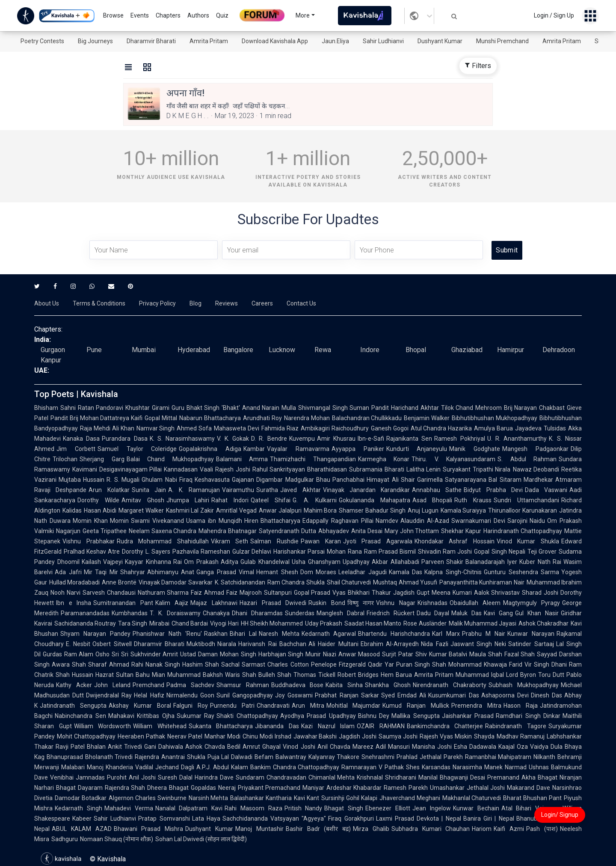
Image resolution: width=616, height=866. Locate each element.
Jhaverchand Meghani (410, 798)
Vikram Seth (230, 541)
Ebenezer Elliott (388, 808)
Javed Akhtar (300, 490)
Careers (262, 303)
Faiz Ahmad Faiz (214, 593)
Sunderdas (300, 613)
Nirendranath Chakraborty (450, 685)
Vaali (206, 469)
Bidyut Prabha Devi (493, 490)
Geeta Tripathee (105, 531)
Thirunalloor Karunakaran (523, 510)
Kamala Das (406, 572)
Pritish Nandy (304, 808)
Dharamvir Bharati (151, 41)
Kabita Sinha (344, 685)
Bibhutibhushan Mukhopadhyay (495, 418)
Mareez (363, 747)
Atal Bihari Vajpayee (531, 808)
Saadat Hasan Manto (373, 623)
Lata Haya (206, 819)
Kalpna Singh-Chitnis (453, 572)
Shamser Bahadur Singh (372, 510)
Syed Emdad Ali (404, 695)
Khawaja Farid (503, 664)
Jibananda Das (277, 726)
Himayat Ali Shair (391, 480)
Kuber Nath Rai (540, 562)
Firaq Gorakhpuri (351, 819)
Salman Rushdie (274, 541)
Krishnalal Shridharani (386, 777)
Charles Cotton (288, 664)
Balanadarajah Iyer (491, 562)
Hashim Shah (201, 664)
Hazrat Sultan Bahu (123, 675)
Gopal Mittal (161, 418)
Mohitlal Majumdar (354, 706)
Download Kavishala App (275, 41)
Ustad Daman (199, 654)
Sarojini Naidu (526, 521)
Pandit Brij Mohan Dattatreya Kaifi (96, 418)
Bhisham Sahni (55, 408)
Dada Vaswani (546, 490)
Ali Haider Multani (333, 644)
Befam (264, 757)
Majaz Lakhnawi (214, 603)
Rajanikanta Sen (409, 439)
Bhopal (416, 350)
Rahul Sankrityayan (279, 469)
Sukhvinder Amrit (154, 654)
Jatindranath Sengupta (73, 706)
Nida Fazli (434, 644)
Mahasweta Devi (237, 428)
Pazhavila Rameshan (201, 552)
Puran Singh (413, 664)
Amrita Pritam (209, 41)
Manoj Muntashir (259, 829)
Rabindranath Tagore (516, 726)
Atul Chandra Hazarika (441, 428)
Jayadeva (528, 428)
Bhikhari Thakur (369, 593)
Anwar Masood (359, 654)
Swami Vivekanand (157, 521)
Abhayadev (334, 531)
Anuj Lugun (423, 510)
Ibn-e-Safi (371, 439)
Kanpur (51, 360)
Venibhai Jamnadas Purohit (88, 777)
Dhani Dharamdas (257, 613)
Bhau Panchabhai (340, 480)
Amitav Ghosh (143, 500)
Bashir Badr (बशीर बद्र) (318, 829)
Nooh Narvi (65, 593)
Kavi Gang (498, 613)
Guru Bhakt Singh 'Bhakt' (206, 408)
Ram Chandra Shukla (296, 582)
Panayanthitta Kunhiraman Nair (482, 582)
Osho (102, 654)
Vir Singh (537, 664)
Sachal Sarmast (243, 664)
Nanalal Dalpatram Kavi (189, 808)
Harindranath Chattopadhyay (523, 531)
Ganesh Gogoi (390, 428)
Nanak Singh (163, 664)
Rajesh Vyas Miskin (446, 736)
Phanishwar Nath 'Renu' (167, 634)
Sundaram (250, 777)
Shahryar (133, 572)
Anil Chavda (334, 747)
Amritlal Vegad (236, 510)
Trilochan (65, 459)
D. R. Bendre (269, 439)
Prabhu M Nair (484, 634)
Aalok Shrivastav (497, 593)
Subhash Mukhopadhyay (524, 685)
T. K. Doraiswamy (175, 613)
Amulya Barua (493, 428)
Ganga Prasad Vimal (225, 572)
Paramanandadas (85, 613)
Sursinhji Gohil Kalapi (349, 798)
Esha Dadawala (475, 747)
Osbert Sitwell (112, 644)
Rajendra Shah (125, 788)
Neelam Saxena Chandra (163, 531)
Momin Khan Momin (101, 521)
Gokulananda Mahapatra (375, 500)
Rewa (323, 350)
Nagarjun (68, 531)
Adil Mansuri (393, 747)
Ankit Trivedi (125, 747)
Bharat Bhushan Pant (532, 798)
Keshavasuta (212, 480)
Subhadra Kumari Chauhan (431, 829)
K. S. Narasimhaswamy (182, 439)
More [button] (303, 15)
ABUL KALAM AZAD (82, 829)
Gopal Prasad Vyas (320, 593)
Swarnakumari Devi (478, 521)
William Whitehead (160, 726)
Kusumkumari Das (453, 695)
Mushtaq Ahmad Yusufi (405, 582)
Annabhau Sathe (437, 490)
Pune (94, 350)
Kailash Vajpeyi (102, 562)
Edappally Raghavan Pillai (338, 521)
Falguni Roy (191, 706)
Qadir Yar (381, 664)
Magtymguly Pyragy (532, 603)
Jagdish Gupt (411, 593)
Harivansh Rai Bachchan (272, 644)
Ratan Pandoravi (101, 408)
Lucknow (282, 350)
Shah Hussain (74, 675)
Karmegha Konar (384, 459)
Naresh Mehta (279, 634)
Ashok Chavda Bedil (213, 747)
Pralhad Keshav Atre (92, 552)
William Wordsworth (103, 726)
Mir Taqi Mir (101, 572)
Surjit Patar (398, 654)
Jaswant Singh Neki (478, 644)
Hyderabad (194, 350)
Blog (195, 303)
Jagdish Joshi (358, 736)
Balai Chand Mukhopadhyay (170, 459)
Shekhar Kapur (461, 531)
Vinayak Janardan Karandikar (367, 490)
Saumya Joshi (398, 736)
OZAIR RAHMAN (381, 726)
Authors (198, 15)
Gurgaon (53, 350)
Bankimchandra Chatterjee (445, 726)
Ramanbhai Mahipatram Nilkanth (510, 757)
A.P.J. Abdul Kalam (222, 767)
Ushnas (539, 767)
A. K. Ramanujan (194, 490)
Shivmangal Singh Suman (334, 408)
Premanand (503, 777)
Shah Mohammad (457, 664)
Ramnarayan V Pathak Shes (381, 767)
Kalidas (72, 510)
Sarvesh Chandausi (109, 593)
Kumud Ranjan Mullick (416, 706)
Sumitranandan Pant (123, 603)
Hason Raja (521, 706)
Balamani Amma (242, 459)
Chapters (168, 15)
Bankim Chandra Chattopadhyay (295, 767)
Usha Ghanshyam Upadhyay (331, 562)
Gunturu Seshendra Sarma (521, 572)
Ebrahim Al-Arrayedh (390, 644)
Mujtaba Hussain (81, 480)
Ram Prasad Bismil (390, 552)
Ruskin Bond (327, 603)
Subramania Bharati (377, 469)
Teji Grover (542, 552)
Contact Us (301, 303)
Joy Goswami (294, 695)
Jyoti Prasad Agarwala (378, 541)
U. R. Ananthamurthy (517, 439)
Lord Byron (521, 675)
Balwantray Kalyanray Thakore (317, 757)
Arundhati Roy (262, 418)
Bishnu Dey (374, 716)
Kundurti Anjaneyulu (417, 449)
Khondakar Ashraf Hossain (455, 541)
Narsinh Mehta (209, 798)
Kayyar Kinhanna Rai (153, 562)
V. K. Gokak (233, 439)
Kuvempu (302, 439)
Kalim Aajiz (172, 603)
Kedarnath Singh (78, 808)
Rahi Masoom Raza (253, 808)
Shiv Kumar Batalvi (441, 654)
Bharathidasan (327, 469)
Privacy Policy (157, 303)
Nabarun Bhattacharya (210, 418)
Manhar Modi (222, 736)
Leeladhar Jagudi (363, 572)
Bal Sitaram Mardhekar (521, 480)
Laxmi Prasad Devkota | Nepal (419, 819)
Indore (370, 350)
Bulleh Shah (275, 675)
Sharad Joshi (540, 593)
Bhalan (96, 747)
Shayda (484, 736)
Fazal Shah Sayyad (531, 654)
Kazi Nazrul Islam (328, 726)
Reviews (227, 303)
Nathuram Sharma (163, 593)
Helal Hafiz (149, 695)
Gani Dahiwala (164, 747)
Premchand (148, 685)
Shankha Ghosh (388, 685)
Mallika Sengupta (416, 716)
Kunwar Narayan (531, 634)
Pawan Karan (321, 541)
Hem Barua (396, 675)
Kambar (254, 449)
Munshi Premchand (502, 41)
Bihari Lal (243, 634)
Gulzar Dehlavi (252, 552)
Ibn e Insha (74, 603)
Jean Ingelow (432, 808)
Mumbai (144, 350)
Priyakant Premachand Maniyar (281, 788)
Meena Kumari (452, 593)
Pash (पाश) (542, 829)
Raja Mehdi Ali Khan (107, 428)
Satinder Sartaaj (531, 644)
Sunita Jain (149, 490)
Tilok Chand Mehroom (471, 408)
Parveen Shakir (443, 562)
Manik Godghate (475, 449)
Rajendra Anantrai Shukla (170, 757)
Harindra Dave (214, 777)
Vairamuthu (238, 490)
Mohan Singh (238, 654)
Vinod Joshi (299, 747)
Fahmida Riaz (280, 428)
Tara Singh (133, 623)
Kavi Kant (307, 798)
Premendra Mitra (476, 706)
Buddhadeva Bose (298, 685)
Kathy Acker (74, 685)
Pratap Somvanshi (164, 819)
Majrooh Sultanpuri (266, 593)
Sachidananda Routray (85, 623)
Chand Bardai (190, 623)
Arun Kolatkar (109, 490)
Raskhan (216, 634)
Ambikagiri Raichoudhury (335, 428)
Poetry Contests (42, 41)
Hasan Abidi (100, 510)
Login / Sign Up (554, 15)
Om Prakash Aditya (211, 562)
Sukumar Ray (196, 716)
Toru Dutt (551, 675)
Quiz (222, 15)
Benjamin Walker (427, 418)
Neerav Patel (185, 736)
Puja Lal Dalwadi (230, 757)
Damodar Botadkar (81, 798)
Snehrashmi (378, 757)
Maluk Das (466, 613)
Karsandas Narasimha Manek (462, 767)
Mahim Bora (320, 510)
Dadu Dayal (433, 613)
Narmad (516, 767)
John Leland (112, 685)
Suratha (267, 490)
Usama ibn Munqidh (214, 521)
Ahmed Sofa (194, 428)
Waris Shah (241, 675)
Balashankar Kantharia (261, 798)
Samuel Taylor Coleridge (137, 449)
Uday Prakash (324, 623)
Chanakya (216, 613)
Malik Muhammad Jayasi (483, 623)
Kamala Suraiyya (463, 510)
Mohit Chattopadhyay (86, 736)
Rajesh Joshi (233, 469)
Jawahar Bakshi (315, 736)
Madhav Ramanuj (521, 736)
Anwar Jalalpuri (280, 510)
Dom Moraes (318, 572)
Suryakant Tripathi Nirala (477, 469)
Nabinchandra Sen (80, 716)
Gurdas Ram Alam (68, 654)
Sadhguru (65, 839)
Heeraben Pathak (141, 736)
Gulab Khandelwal (265, 562)
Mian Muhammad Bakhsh (187, 675)
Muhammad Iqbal (480, 675)
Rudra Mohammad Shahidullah (163, 541)
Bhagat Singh (344, 808)
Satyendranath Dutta (287, 531)
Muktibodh (201, 644)
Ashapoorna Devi (505, 695)
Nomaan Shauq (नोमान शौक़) (117, 839)
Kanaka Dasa (81, 439)
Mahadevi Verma (129, 808)
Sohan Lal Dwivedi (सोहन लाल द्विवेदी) (201, 839)
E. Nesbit (78, 644)
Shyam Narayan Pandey (95, 634)
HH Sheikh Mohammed (272, 623)
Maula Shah (486, 654)
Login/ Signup (560, 815)
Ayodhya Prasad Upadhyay (318, 716)
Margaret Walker (141, 510)
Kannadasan (181, 469)
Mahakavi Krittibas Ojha (141, 716)
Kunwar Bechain (476, 808)
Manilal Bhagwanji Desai (452, 777)
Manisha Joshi (432, 747)
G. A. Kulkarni (315, 500)
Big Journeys (95, 41)
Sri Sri (120, 654)
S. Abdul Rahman (527, 459)
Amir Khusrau (336, 439)
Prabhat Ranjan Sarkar (347, 695)
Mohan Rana (344, 552)
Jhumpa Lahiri (188, 500)
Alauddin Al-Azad (425, 521)
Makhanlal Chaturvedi (472, 798)
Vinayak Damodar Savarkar (176, 582)
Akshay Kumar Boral (140, 706)
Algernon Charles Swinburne (148, 798)
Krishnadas (432, 603)
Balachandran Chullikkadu (367, 418)
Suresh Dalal (175, 777)
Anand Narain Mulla (269, 408)
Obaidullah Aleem (475, 603)
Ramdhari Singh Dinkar (528, 716)
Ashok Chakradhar (543, 623)
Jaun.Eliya (335, 41)
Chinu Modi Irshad (267, 736)
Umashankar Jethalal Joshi (467, 788)
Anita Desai (367, 531)
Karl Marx (446, 634)
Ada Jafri (68, 572)
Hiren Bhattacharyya (272, 521)
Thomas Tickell (314, 675)
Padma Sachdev (190, 685)
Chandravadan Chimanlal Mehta (311, 777)
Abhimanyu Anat (171, 572)
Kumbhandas (130, 613)
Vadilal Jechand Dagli (165, 767)
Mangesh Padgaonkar (535, 449)
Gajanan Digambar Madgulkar (273, 480)
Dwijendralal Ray (109, 695)
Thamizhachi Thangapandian (313, 459)
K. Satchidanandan (240, 582)
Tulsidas (555, 428)
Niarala (227, 644)
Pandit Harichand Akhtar (405, 408)
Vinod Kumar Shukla (528, 541)
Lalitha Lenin (424, 469)
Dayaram (90, 788)
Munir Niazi (321, 654)
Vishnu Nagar (396, 603)
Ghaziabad (467, 350)
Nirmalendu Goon (190, 695)
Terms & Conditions (99, 303)
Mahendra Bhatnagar (228, 531)
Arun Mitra (308, 706)
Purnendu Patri (232, 706)
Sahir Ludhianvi (383, 41)
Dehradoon (559, 350)
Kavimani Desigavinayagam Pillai (117, 469)
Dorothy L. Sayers (146, 552)
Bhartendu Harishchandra (394, 634)
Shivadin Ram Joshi (445, 552)
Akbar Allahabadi (395, 562)
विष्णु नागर (361, 603)
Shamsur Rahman (243, 685)
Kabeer (82, 819)
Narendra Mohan (307, 418)
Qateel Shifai (271, 500)
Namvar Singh (156, 428)
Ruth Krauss (473, 500)
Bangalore (238, 350)
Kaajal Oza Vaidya (523, 747)
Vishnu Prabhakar (89, 541)
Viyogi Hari (224, 623)
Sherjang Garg (102, 459)
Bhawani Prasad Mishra (149, 829)
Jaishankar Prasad (468, 716)
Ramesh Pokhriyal (459, 439)
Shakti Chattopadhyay (247, 716)
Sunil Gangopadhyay (245, 695)
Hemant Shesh (277, 572)
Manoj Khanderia (110, 767)
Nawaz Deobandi (536, 469)
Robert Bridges (358, 675)
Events (140, 15)
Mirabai (159, 623)
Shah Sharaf (89, 664)
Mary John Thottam (412, 531)
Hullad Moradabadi (74, 582)
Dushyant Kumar (440, 41)
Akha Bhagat (539, 777)
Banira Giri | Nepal (489, 819)
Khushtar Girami (147, 408)
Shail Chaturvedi (349, 582)
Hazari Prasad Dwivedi (273, 603)
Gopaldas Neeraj (213, 788)
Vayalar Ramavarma (298, 449)
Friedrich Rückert (391, 613)
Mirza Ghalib (371, 829)
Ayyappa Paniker (358, 449)
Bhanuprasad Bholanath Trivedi (90, 757)
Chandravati (273, 706)
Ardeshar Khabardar (354, 788)
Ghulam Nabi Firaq (167, 480)
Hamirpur (511, 350)
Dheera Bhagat (168, 788)
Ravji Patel (70, 747)
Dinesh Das (546, 695)
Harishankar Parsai (299, 552)
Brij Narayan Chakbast (534, 408)
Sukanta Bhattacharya (221, 726)
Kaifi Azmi (509, 829)
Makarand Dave (529, 788)
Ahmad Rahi (126, 664)
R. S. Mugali (123, 480)
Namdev (387, 521)
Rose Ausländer (425, 623)
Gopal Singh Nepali (499, 552)
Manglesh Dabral (341, 613)
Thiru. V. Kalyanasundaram (453, 459)
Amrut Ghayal (262, 747)
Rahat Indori (230, 500)
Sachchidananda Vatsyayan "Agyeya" (274, 819)
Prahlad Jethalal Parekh (429, 757)
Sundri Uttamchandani (526, 500)
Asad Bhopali (432, 500)
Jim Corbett (76, 449)
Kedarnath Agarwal (329, 634)
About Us (47, 303)
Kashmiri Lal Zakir (190, 510)
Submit (507, 250)
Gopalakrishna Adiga (210, 449)
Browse (113, 15)
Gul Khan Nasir (537, 613)
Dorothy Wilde (98, 500)
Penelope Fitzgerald (338, 664)
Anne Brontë (119, 582)
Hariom (482, 829)
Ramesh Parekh (406, 788)
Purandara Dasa (124, 439)
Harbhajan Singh (281, 654)
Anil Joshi (142, 777)
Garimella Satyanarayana (452, 480)
